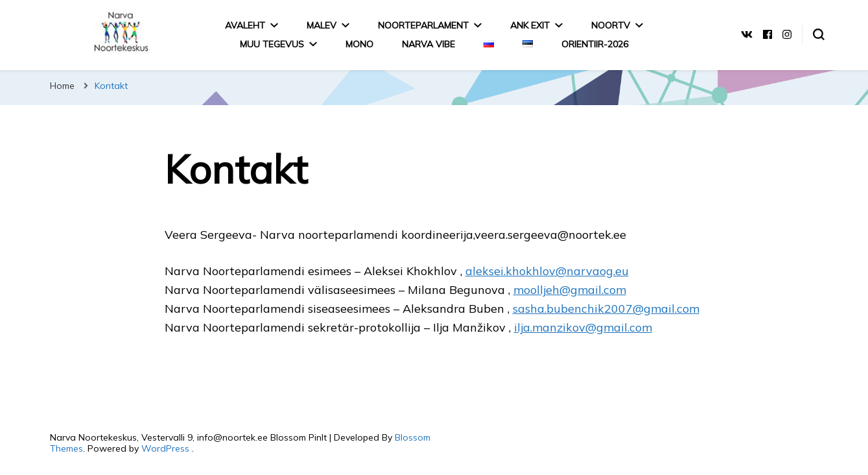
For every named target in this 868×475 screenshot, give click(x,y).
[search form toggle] (819, 34)
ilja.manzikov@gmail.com (583, 327)
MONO (359, 44)
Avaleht (245, 25)
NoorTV (611, 25)
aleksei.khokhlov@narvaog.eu (547, 271)
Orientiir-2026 (595, 44)
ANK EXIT (530, 25)
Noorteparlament (423, 25)
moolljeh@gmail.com (570, 290)
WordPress (165, 448)
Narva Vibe (428, 44)
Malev (322, 25)
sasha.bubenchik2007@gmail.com (606, 309)
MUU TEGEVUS (272, 44)
